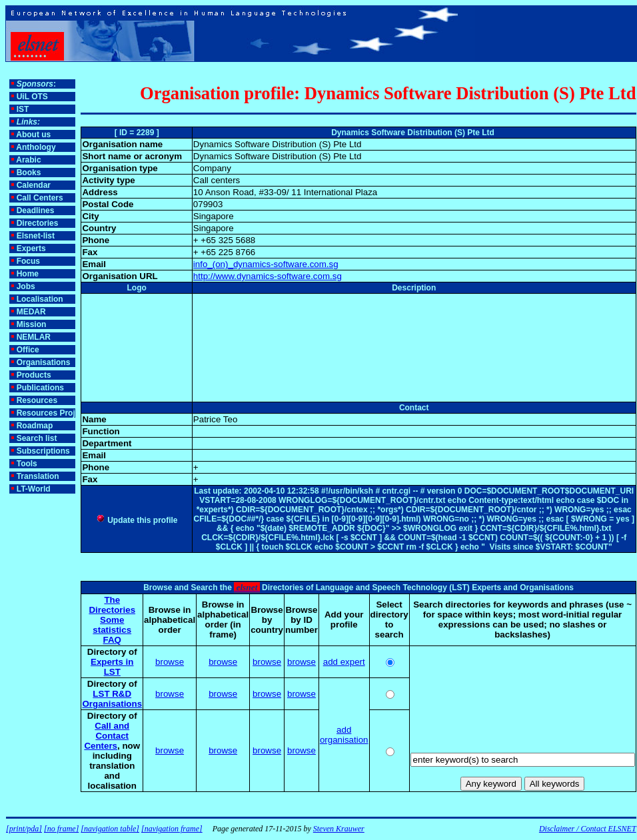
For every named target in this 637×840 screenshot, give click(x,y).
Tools (27, 464)
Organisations (44, 362)
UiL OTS (32, 97)
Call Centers (40, 198)
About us (33, 135)
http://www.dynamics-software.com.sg (268, 276)
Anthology (36, 147)
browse (170, 662)
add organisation (344, 735)
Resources (37, 400)
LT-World (34, 489)
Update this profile (137, 520)
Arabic (28, 160)
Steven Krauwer (339, 829)
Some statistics (112, 625)
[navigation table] (110, 829)
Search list (37, 438)
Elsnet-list (36, 236)
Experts (31, 248)
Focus (28, 261)
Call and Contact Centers (107, 736)
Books (29, 173)
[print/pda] (24, 829)
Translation (38, 476)
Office (28, 350)
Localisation (40, 299)
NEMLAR (34, 337)
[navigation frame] (172, 829)
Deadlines (36, 210)
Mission (32, 324)
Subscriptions (43, 451)
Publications (40, 388)
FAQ (112, 640)
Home (28, 274)
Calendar (34, 185)
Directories (38, 223)
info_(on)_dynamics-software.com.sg (266, 264)
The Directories (112, 605)
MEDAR (31, 312)
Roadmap (35, 426)
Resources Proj (46, 413)
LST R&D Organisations (112, 699)
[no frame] (61, 829)
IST (23, 109)
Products (34, 375)
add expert (344, 662)
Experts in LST (112, 667)
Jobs (26, 286)
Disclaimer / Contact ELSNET (588, 829)
